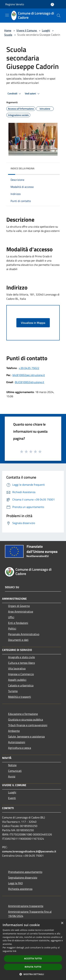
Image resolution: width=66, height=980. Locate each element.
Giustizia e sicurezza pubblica (26, 719)
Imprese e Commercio (21, 674)
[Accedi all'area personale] (52, 5)
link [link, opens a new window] (15, 951)
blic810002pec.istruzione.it (29, 375)
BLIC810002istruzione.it (30, 382)
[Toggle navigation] (7, 15)
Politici (12, 628)
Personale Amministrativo (24, 634)
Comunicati (15, 771)
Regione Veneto (15, 4)
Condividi (15, 94)
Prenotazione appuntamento (25, 872)
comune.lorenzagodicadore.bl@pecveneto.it (29, 851)
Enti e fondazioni (18, 623)
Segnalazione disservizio (23, 877)
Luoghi (46, 30)
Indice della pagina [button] (22, 168)
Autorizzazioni (17, 742)
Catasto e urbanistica (21, 685)
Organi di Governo (19, 606)
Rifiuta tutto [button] (33, 967)
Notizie (12, 765)
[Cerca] (59, 16)
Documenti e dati (18, 640)
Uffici (11, 617)
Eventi (12, 798)
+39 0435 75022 (29, 368)
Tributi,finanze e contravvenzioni (28, 725)
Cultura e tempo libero (21, 663)
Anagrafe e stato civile (21, 657)
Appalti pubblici (17, 680)
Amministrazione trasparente (26, 906)
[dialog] (33, 950)
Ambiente (14, 731)
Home (8, 30)
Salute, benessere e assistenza (26, 736)
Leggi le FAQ (15, 883)
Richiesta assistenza (20, 889)
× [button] (62, 923)
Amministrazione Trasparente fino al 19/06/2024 (30, 914)
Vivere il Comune (27, 30)
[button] (33, 974)
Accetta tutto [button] (33, 959)
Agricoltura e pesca (20, 748)
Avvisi (12, 776)
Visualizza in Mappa (33, 323)
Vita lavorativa (17, 668)
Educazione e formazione (23, 714)
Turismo (13, 691)
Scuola (8, 35)
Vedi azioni (33, 94)
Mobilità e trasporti (20, 697)
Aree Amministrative (21, 612)
